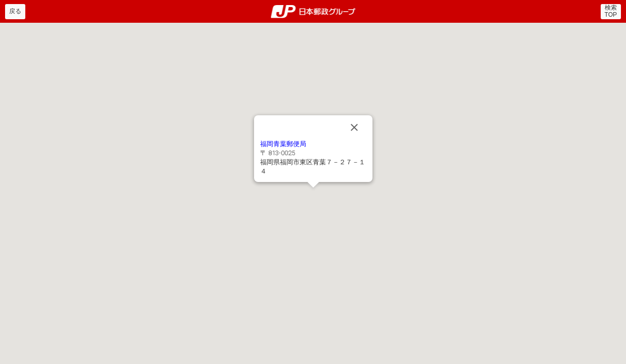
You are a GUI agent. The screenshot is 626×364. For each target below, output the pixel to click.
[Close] (354, 127)
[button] (313, 194)
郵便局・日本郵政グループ (313, 12)
